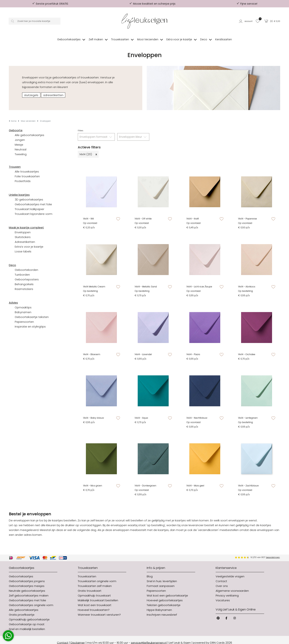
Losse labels (23, 246)
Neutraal (21, 144)
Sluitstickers (23, 232)
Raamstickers (24, 283)
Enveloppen (23, 227)
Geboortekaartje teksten (32, 311)
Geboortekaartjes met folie (33, 199)
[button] (246, 21)
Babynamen (23, 307)
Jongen (20, 134)
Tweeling (21, 149)
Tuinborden (22, 269)
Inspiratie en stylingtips (30, 321)
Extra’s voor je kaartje (29, 241)
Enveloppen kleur (133, 131)
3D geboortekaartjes (29, 194)
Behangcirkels (24, 279)
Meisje (19, 139)
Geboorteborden (26, 264)
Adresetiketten (25, 236)
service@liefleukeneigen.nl (149, 637)
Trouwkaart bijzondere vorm (34, 208)
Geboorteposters (27, 274)
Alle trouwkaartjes (27, 166)
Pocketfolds (23, 176)
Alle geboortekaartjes (29, 130)
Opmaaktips (23, 302)
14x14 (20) (88, 149)
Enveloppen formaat (96, 131)
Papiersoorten (24, 316)
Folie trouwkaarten (27, 171)
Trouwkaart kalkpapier (29, 204)
